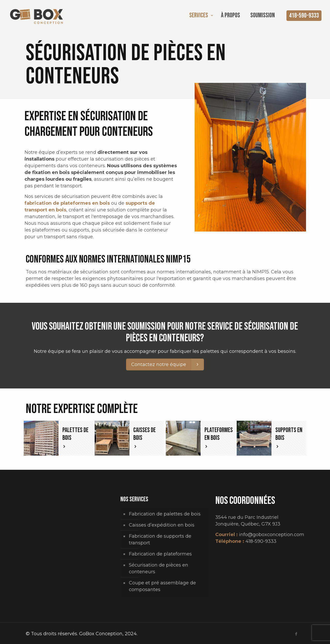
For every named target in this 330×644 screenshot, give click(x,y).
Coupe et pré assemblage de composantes (162, 586)
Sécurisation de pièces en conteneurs (159, 568)
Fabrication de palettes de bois (165, 514)
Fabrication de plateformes (160, 554)
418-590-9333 (304, 16)
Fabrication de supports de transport (160, 539)
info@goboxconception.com (272, 535)
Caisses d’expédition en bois (162, 525)
